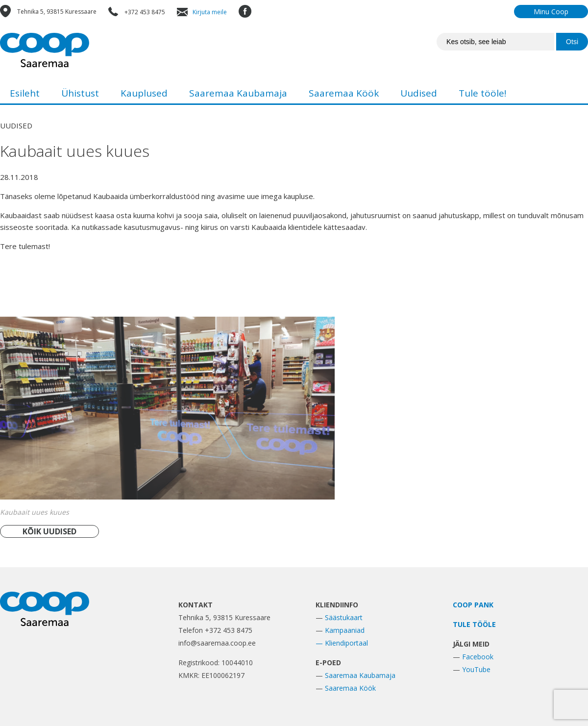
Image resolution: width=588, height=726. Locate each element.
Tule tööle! (482, 93)
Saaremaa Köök (344, 93)
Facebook (478, 657)
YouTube (476, 669)
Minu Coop (551, 12)
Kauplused (144, 93)
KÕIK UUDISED (49, 531)
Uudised (419, 93)
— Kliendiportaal (342, 643)
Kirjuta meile (210, 12)
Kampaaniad (345, 630)
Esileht (25, 93)
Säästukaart (344, 617)
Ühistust (80, 93)
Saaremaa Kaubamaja (238, 93)
